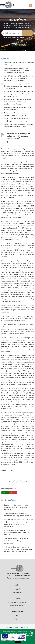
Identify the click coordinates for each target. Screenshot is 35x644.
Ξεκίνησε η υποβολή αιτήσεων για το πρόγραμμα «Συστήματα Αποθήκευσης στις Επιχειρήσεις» (18, 507)
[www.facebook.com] (13, 481)
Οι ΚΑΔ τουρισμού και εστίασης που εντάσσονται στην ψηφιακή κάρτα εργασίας (18, 515)
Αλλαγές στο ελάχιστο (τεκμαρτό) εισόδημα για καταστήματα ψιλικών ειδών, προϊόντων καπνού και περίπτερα (18, 94)
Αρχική (6, 23)
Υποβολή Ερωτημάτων (17, 606)
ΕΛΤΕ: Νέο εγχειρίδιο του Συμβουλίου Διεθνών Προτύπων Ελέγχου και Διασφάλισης (17, 541)
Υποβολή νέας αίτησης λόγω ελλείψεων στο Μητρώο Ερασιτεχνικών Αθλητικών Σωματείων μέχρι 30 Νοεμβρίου (19, 78)
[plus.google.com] (22, 481)
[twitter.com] (9, 481)
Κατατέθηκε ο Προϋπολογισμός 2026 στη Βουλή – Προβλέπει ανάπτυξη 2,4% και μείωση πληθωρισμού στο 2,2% (17, 70)
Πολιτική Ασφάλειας (13, 627)
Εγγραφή (17, 619)
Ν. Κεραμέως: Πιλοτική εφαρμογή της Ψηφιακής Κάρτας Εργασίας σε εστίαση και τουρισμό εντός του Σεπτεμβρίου (18, 549)
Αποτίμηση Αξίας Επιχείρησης (17, 602)
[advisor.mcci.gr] (26, 481)
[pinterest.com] (17, 481)
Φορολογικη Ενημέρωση (24, 37)
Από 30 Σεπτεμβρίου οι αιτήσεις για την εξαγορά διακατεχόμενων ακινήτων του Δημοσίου (17, 532)
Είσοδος (17, 616)
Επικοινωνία (17, 592)
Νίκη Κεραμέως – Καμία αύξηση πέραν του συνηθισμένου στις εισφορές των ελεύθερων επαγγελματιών (18, 102)
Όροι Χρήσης (24, 627)
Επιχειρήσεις (8, 25)
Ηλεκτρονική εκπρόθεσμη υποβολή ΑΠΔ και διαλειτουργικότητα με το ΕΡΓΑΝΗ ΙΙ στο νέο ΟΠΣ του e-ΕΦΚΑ (19, 86)
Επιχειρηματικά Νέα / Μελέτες (20, 23)
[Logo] (17, 569)
